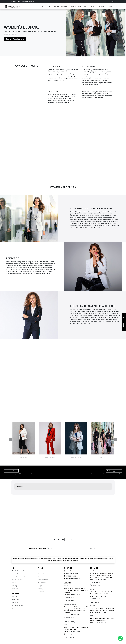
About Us (14, 596)
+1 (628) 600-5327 (101, 623)
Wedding (64, 7)
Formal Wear (42, 571)
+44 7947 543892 (101, 613)
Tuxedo (14, 583)
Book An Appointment (87, 7)
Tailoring (14, 586)
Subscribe (93, 549)
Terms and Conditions (18, 605)
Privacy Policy (16, 599)
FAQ (13, 608)
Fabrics (73, 7)
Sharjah (66, 625)
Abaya (40, 586)
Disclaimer (15, 602)
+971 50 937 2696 (16, 2)
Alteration (15, 589)
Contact (119, 7)
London (93, 606)
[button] (54, 539)
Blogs (111, 7)
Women (55, 7)
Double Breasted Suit (18, 577)
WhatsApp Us (70, 597)
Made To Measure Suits (19, 571)
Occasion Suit (50, 457)
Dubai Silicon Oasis (70, 604)
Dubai (66, 586)
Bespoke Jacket (43, 577)
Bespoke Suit (16, 574)
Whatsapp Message (72, 573)
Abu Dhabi (94, 571)
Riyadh (92, 589)
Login (112, 2)
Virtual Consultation (11, 471)
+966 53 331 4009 (101, 596)
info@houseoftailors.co (29, 2)
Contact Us (69, 571)
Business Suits (76, 457)
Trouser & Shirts (17, 580)
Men (47, 7)
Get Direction (69, 601)
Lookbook (101, 7)
